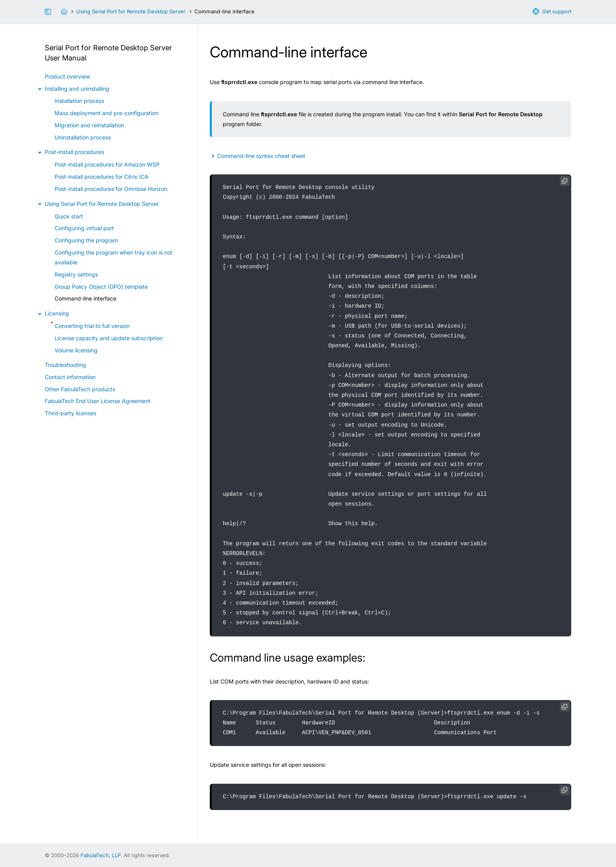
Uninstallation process (83, 137)
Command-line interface (85, 298)
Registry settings (76, 274)
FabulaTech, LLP (101, 855)
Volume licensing (76, 350)
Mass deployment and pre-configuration (106, 113)
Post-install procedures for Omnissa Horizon (111, 189)
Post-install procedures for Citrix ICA (102, 177)
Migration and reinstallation (89, 125)
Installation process (79, 101)
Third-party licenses (71, 413)
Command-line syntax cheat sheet (261, 156)
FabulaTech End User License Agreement (98, 401)
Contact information (70, 377)
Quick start (69, 216)
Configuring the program (86, 240)
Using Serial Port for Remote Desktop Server (131, 11)
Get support (557, 11)
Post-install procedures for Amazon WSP (107, 164)
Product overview (67, 76)
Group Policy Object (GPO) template (101, 287)
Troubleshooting (65, 365)
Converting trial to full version (92, 326)
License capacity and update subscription (109, 338)
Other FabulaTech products (80, 389)
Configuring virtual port (84, 228)
